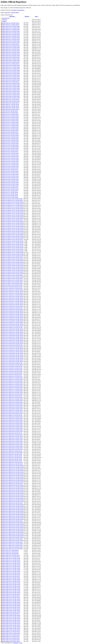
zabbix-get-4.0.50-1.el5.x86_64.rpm (10, 189)
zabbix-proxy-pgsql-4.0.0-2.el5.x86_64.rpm (11, 374)
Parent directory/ (5, 18)
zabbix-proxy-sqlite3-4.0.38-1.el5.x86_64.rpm (12, 518)
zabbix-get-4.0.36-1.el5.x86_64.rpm (10, 163)
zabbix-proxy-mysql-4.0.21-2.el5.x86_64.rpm (12, 313)
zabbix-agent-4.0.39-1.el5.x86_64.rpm (10, 80)
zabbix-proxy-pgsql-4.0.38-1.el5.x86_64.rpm (12, 430)
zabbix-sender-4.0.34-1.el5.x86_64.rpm (10, 604)
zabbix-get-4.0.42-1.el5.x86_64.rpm (10, 174)
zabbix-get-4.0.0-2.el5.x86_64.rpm (9, 111)
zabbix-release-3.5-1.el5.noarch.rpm (10, 550)
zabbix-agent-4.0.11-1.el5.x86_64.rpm (10, 28)
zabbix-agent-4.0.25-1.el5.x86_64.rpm (10, 56)
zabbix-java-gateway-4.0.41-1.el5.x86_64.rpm (12, 261)
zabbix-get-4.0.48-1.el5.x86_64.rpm (10, 184)
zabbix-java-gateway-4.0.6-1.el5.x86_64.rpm (12, 278)
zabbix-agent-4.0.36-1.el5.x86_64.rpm (10, 75)
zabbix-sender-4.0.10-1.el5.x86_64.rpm (10, 558)
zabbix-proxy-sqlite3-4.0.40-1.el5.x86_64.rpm (12, 522)
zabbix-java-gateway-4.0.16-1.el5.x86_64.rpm (12, 212)
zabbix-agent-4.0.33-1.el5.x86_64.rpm (10, 70)
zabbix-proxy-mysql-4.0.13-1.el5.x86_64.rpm (12, 295)
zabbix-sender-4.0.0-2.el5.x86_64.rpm (10, 555)
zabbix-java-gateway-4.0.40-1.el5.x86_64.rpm (12, 259)
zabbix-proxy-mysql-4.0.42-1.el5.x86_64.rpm (12, 350)
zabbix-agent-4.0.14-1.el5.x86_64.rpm (10, 33)
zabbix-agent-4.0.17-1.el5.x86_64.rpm (10, 38)
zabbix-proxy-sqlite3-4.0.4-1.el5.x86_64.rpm (12, 521)
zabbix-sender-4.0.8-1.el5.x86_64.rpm (10, 638)
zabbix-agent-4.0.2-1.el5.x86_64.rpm (10, 44)
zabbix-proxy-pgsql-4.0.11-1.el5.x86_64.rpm (12, 379)
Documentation (21, 10)
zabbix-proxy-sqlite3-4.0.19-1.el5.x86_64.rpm (12, 482)
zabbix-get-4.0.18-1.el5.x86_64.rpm (10, 129)
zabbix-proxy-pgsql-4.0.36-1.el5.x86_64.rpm (12, 426)
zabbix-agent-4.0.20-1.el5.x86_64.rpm (10, 46)
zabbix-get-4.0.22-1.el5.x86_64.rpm (10, 138)
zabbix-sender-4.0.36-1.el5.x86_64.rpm (10, 607)
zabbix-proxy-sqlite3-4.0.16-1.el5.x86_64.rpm (12, 475)
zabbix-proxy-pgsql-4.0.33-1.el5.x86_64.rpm (12, 422)
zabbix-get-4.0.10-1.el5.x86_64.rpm (10, 114)
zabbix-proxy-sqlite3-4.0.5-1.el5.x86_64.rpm (12, 539)
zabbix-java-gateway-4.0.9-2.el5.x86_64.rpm (12, 283)
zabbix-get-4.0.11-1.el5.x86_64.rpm (10, 116)
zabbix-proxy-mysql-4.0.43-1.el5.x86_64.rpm (12, 352)
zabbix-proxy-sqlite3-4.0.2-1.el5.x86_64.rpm (12, 483)
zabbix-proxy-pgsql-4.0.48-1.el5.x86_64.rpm (12, 448)
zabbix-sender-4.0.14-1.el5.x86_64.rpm (10, 565)
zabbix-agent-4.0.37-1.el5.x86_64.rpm (10, 77)
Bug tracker (7, 12)
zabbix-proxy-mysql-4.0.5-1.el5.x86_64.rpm (12, 363)
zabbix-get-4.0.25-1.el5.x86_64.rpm (10, 143)
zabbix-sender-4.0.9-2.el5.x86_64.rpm (10, 640)
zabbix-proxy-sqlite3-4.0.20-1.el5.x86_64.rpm (12, 485)
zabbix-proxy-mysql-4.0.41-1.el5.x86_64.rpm (12, 348)
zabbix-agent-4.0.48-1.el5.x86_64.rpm (10, 96)
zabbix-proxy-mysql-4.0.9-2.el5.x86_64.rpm (12, 371)
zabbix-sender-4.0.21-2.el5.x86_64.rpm (10, 581)
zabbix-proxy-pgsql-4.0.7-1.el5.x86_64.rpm (11, 456)
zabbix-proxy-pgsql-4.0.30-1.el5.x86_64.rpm (12, 417)
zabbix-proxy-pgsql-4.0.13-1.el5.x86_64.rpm (12, 383)
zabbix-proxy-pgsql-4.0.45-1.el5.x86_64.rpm (12, 443)
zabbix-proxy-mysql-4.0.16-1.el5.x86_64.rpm (12, 300)
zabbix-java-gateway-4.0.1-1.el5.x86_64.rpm (12, 200)
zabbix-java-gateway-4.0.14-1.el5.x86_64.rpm (12, 208)
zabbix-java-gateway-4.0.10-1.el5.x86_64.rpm (12, 202)
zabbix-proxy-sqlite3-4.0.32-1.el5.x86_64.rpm (12, 508)
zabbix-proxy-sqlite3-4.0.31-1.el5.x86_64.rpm (12, 506)
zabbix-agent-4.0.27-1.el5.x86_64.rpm (10, 59)
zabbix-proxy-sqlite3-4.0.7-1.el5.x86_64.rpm (12, 544)
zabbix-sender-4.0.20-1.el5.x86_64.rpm (10, 578)
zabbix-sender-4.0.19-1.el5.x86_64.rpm (10, 575)
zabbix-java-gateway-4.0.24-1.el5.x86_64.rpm (12, 230)
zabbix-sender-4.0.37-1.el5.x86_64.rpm (10, 609)
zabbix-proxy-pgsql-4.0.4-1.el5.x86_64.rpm (11, 433)
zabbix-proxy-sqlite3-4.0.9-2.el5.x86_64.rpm (12, 547)
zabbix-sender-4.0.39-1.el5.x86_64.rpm (10, 612)
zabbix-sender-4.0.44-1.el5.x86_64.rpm (10, 622)
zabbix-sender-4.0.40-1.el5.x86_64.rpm (10, 615)
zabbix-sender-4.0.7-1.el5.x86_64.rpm (10, 636)
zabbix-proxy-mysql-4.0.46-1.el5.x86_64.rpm (12, 357)
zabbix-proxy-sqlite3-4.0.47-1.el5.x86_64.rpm (12, 534)
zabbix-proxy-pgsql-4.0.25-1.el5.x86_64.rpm (12, 407)
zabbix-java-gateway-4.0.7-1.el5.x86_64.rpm (12, 280)
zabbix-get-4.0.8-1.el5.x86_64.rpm (9, 194)
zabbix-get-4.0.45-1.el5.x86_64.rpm (10, 179)
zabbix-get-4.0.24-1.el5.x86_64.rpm (10, 142)
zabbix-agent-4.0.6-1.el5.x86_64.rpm (10, 103)
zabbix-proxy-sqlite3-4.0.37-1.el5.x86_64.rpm (12, 516)
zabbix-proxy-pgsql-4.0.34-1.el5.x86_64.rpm (12, 423)
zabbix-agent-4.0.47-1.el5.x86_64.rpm (10, 95)
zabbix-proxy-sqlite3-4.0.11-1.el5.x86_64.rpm (12, 467)
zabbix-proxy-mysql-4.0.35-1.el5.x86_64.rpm (12, 337)
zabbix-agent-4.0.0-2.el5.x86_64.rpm (10, 23)
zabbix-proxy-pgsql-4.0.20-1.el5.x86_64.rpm (12, 397)
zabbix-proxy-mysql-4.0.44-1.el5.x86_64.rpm (12, 353)
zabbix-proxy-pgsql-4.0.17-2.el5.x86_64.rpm (12, 391)
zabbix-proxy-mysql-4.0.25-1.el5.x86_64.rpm (12, 319)
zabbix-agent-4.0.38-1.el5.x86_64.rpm (10, 78)
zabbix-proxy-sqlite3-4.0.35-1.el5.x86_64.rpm (12, 513)
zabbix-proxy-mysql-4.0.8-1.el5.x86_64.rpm (12, 370)
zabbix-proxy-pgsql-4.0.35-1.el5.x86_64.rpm (12, 425)
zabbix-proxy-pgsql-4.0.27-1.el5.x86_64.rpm (12, 410)
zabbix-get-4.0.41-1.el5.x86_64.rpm (10, 173)
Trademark (16, 643)
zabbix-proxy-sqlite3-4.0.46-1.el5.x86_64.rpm (12, 532)
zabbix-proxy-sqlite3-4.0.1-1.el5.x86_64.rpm (12, 464)
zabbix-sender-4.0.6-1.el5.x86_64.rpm (10, 635)
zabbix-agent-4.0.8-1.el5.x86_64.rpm (10, 106)
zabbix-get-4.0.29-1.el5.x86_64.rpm (10, 150)
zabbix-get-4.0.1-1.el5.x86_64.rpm (9, 112)
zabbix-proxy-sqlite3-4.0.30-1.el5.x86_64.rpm (12, 505)
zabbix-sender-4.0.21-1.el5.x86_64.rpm (10, 579)
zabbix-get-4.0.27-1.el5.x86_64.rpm (10, 147)
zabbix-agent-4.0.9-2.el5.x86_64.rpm (10, 108)
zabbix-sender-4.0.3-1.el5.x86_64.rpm (10, 596)
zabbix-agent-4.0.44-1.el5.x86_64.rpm (10, 90)
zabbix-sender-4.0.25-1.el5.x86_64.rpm (10, 588)
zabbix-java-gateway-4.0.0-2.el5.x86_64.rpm (12, 199)
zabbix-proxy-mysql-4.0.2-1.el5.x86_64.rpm (12, 308)
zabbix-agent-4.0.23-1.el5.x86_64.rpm (10, 52)
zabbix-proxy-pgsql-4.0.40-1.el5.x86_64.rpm (12, 435)
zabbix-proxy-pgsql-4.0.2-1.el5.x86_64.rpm (11, 396)
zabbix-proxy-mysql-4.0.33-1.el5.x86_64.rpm (12, 334)
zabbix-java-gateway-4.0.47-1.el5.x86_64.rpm (12, 270)
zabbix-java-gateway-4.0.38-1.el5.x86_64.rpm (12, 254)
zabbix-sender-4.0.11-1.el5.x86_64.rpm (10, 560)
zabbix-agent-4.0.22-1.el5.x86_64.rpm (10, 51)
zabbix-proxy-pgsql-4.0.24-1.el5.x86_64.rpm (12, 405)
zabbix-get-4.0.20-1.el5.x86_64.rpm (10, 134)
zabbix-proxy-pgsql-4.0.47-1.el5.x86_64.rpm (12, 446)
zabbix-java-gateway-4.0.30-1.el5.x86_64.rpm (12, 241)
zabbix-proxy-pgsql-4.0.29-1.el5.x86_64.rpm (12, 413)
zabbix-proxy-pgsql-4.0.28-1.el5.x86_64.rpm (12, 412)
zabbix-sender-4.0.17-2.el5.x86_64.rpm (10, 571)
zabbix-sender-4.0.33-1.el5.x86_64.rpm (10, 602)
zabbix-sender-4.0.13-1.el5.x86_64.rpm (10, 563)
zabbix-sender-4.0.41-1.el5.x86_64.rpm (10, 617)
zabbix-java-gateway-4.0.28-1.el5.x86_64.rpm (12, 236)
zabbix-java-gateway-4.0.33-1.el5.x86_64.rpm (12, 246)
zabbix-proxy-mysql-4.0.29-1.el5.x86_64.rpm (12, 326)
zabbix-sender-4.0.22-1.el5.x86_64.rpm (10, 583)
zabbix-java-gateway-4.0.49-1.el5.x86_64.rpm (12, 274)
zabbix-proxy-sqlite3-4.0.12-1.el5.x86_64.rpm (12, 469)
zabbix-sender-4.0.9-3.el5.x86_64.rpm (10, 641)
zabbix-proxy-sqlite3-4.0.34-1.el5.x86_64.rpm (12, 511)
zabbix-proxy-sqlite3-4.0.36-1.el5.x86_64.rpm (12, 514)
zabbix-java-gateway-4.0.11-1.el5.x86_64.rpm (12, 204)
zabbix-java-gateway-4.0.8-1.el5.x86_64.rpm (12, 282)
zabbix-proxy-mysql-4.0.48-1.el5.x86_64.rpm (12, 360)
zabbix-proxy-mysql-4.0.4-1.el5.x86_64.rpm (12, 345)
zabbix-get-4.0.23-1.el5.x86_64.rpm (10, 140)
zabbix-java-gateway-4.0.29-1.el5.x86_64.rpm (12, 238)
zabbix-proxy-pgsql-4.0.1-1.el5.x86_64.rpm (11, 376)
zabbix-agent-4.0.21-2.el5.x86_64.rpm (10, 49)
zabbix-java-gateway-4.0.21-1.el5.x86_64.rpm (12, 223)
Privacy (21, 643)
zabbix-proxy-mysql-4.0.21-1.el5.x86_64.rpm (12, 311)
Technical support (15, 12)
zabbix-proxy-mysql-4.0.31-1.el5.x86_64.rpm (12, 330)
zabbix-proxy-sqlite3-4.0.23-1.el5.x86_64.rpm (12, 492)
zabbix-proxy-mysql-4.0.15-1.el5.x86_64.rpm (12, 298)
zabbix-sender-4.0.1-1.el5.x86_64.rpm (10, 557)
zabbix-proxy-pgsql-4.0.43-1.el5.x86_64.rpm (12, 440)
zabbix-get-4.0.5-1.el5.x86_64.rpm (9, 187)
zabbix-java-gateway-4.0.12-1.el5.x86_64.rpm (12, 205)
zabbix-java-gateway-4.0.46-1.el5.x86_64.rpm (12, 269)
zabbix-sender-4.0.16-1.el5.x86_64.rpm (10, 568)
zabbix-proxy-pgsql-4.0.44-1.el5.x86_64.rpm (12, 441)
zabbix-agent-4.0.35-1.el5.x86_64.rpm (10, 73)
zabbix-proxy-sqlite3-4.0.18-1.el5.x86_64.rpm (12, 480)
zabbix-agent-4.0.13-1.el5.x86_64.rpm (10, 31)
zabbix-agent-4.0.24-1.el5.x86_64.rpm (10, 54)
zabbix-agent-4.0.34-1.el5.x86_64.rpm (10, 72)
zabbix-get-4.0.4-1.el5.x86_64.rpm (9, 169)
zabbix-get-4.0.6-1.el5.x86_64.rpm (9, 191)
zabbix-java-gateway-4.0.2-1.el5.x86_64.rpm (12, 220)
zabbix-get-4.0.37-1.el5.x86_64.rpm (10, 165)
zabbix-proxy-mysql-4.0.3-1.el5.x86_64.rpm (12, 327)
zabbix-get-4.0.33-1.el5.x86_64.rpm (10, 158)
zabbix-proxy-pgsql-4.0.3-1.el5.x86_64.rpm (11, 415)
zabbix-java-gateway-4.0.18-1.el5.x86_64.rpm (12, 217)
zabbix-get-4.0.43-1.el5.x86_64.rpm (10, 176)
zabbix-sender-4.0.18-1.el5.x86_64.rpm (10, 573)
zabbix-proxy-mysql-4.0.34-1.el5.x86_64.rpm (12, 335)
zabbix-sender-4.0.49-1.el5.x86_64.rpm (10, 630)
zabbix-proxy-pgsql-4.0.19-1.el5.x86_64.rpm (12, 394)
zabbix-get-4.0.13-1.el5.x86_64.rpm (10, 119)
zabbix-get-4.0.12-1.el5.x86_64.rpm (10, 117)
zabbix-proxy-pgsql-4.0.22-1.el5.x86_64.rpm (12, 402)
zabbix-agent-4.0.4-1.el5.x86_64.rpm (10, 82)
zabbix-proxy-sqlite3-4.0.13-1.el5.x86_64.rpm (12, 470)
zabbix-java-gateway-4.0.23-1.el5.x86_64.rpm (12, 228)
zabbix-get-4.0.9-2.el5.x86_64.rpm (9, 195)
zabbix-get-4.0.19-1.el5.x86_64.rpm (10, 130)
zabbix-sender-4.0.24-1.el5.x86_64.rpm (10, 586)
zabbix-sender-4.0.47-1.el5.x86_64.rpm (10, 627)
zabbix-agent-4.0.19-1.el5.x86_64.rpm (10, 42)
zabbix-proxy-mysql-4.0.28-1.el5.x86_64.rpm (12, 324)
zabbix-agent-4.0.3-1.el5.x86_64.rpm (10, 64)
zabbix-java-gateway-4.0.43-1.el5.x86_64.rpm (12, 264)
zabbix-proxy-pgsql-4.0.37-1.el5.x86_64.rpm (12, 428)
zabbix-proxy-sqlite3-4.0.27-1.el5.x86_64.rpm (12, 498)
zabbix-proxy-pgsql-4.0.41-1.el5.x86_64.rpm (12, 436)
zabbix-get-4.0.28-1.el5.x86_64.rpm (10, 148)
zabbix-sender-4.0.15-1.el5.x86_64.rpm (10, 566)
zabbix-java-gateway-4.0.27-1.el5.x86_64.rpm (12, 234)
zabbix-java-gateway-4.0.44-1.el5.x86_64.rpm (12, 265)
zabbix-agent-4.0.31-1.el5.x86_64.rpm (10, 67)
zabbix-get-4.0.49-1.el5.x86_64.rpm (10, 186)
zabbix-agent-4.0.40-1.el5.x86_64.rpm (10, 83)
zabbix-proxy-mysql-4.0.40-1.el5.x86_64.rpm (12, 347)
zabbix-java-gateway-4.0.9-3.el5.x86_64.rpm (12, 285)
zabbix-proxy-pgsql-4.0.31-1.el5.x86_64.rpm (12, 418)
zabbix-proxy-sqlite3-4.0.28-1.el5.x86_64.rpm (12, 500)
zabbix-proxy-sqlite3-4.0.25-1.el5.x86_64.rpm (12, 495)
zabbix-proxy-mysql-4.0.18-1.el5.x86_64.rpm (12, 304)
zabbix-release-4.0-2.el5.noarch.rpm (10, 553)
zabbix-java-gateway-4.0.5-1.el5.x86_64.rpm (12, 275)
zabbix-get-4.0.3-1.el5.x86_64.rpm (9, 152)
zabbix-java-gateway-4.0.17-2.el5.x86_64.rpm (12, 215)
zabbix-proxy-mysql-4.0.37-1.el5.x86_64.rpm (12, 340)
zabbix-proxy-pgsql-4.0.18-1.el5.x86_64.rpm (12, 392)
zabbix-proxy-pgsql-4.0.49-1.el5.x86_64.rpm (12, 449)
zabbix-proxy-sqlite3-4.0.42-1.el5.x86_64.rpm (12, 526)
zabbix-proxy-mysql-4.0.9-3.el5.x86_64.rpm (12, 373)
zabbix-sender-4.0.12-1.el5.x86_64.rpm (10, 562)
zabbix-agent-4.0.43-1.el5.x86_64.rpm (10, 88)
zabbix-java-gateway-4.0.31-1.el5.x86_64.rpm (12, 243)
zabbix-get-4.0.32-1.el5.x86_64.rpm (10, 156)
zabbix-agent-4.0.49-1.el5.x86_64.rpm (10, 98)
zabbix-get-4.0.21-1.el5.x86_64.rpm (10, 135)
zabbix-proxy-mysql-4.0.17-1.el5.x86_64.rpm (12, 301)
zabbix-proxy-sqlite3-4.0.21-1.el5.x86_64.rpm (12, 487)
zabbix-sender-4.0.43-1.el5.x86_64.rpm (10, 620)
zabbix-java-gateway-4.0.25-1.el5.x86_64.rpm (12, 231)
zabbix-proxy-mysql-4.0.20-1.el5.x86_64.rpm (12, 309)
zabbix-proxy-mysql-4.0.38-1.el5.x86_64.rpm (12, 342)
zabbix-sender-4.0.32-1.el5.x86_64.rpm (10, 601)
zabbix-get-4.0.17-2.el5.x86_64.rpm (10, 127)
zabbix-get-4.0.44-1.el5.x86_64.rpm (10, 178)
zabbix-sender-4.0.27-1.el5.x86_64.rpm (10, 591)
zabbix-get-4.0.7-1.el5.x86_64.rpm (9, 192)
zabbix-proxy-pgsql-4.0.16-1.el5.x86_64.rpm (12, 387)
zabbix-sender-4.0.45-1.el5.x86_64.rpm (10, 623)
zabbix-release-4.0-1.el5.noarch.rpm (10, 552)
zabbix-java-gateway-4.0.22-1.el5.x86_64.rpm (12, 226)
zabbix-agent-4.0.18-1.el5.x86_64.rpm (10, 41)
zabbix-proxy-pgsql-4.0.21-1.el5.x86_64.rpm (12, 399)
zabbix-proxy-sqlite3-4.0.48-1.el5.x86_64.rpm (12, 536)
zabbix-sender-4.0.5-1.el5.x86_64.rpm (10, 632)
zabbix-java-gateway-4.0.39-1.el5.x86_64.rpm (12, 256)
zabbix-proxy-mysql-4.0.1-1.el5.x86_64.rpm (12, 288)
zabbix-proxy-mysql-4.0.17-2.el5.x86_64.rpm (12, 303)
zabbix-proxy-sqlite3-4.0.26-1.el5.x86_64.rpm (12, 496)
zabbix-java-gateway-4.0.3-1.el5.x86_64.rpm (12, 239)
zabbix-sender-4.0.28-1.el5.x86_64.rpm (10, 592)
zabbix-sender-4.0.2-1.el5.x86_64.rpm (10, 576)
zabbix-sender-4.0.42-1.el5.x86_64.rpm (10, 618)
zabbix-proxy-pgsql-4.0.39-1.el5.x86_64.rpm (12, 431)
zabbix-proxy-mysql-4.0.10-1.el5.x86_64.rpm (12, 290)
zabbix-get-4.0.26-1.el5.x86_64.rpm (10, 145)
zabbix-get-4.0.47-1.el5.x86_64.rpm (10, 182)
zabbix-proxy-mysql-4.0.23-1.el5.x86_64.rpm (12, 316)
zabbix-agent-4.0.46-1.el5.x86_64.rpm (10, 93)
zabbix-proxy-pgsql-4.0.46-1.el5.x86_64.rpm (12, 444)
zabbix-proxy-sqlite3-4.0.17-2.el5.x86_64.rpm (12, 479)
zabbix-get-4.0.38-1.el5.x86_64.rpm (10, 166)
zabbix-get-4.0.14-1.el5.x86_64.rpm (10, 121)
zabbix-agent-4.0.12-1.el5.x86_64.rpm (10, 29)
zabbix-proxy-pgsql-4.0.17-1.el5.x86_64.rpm (12, 389)
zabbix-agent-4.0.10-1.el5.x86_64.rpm (10, 26)
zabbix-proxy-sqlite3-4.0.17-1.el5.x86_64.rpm (12, 477)
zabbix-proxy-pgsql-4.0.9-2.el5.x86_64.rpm (11, 459)
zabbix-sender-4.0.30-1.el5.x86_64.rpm (10, 597)
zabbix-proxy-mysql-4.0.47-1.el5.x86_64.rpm (12, 358)
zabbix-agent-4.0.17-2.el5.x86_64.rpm (10, 39)
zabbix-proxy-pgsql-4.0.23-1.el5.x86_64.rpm (12, 404)
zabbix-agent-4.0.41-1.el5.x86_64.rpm (10, 85)
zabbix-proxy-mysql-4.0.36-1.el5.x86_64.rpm (12, 339)
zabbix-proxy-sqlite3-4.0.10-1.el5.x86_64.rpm (12, 466)
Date (36, 16)
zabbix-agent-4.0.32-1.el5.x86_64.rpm (10, 69)
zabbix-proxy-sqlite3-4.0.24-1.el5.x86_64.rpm (12, 493)
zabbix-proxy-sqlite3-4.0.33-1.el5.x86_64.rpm (12, 509)
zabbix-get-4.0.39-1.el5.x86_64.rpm (10, 168)
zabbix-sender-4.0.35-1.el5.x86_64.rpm (10, 605)
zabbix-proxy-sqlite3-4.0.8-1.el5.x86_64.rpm (12, 545)
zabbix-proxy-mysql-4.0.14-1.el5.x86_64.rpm (12, 296)
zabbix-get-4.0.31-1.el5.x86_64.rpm (10, 155)
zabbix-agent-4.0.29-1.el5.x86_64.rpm (10, 62)
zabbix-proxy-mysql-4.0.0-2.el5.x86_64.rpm (12, 287)
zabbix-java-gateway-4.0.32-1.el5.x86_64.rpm (12, 244)
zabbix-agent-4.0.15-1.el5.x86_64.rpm (10, 34)
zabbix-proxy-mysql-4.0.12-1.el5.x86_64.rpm (12, 293)
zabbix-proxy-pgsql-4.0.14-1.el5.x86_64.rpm (12, 384)
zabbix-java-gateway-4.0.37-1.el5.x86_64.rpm (12, 252)
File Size (27, 16)
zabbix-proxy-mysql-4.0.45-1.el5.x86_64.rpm (12, 355)
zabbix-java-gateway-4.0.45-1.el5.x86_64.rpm (12, 267)
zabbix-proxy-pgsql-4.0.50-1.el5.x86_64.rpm (12, 453)
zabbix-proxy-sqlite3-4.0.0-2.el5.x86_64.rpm (12, 462)
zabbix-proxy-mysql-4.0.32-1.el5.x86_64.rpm (12, 332)
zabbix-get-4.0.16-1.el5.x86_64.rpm (10, 124)
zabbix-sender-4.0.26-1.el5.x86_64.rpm (10, 589)
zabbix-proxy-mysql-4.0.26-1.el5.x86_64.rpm (12, 321)
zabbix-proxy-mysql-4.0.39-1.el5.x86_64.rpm (12, 344)
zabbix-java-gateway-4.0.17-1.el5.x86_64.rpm (12, 213)
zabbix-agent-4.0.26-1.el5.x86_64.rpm (10, 57)
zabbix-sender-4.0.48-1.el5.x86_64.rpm (10, 628)
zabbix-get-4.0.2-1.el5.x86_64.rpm (9, 132)
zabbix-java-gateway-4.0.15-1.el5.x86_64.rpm (12, 210)
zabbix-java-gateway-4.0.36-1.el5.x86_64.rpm (12, 251)
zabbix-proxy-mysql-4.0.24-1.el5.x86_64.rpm (12, 317)
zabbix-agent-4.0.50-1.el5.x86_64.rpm (10, 101)
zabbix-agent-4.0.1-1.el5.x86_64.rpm (10, 25)
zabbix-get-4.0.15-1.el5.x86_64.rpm (10, 122)
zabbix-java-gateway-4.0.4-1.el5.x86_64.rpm (12, 257)
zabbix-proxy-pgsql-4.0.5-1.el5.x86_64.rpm (11, 451)
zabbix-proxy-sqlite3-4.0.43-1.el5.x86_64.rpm (12, 527)
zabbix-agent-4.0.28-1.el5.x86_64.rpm (10, 60)
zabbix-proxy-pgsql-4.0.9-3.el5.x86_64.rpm (11, 461)
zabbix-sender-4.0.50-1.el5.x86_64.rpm (10, 633)
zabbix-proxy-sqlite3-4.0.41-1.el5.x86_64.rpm (12, 524)
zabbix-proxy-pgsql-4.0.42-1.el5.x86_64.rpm (12, 438)
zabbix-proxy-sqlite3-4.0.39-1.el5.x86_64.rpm (12, 519)
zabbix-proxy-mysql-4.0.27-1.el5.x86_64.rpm (12, 322)
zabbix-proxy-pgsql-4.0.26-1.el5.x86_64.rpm (12, 409)
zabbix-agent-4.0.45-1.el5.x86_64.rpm (10, 91)
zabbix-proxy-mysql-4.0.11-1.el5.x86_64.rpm (12, 291)
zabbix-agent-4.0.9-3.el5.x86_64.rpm (10, 109)
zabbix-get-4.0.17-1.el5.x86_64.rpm (10, 125)
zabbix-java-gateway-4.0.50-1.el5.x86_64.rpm (12, 277)
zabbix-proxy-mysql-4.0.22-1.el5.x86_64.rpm (12, 314)
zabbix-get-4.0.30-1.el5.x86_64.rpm (10, 153)
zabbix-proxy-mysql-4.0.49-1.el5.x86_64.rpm (12, 361)
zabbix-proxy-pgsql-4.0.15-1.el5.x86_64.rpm (12, 386)
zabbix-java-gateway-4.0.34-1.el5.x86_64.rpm (12, 248)
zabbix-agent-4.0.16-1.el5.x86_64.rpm (10, 36)
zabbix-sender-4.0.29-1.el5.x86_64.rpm (10, 594)
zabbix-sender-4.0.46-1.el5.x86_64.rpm (10, 625)
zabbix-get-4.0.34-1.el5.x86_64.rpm (10, 160)
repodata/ (4, 21)
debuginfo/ (4, 20)
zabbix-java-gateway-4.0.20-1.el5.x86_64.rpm (12, 221)
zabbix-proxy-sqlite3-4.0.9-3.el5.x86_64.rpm (12, 549)
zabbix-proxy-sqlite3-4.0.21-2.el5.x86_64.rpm (12, 488)
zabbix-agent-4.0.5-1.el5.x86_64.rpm (10, 99)
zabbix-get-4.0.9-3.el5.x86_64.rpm (9, 197)
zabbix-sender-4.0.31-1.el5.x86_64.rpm (10, 599)
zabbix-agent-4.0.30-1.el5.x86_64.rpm (10, 65)
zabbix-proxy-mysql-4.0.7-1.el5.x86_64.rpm (12, 368)
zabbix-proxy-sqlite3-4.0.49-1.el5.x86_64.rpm (12, 537)
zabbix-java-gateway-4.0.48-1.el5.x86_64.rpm (12, 272)
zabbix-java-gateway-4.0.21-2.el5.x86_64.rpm (12, 225)
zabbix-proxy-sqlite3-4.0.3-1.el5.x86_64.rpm (12, 503)
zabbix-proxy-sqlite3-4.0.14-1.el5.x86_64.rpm (12, 472)
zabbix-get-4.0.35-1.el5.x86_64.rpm (10, 161)
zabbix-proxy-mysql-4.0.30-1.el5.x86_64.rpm (12, 329)
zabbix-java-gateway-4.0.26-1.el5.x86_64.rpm (12, 233)
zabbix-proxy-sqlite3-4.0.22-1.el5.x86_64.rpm (12, 490)
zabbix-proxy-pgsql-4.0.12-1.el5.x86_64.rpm (12, 381)
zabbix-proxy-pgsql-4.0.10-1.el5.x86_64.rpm (12, 378)
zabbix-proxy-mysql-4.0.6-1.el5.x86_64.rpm (12, 366)
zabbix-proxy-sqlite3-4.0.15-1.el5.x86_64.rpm (12, 474)
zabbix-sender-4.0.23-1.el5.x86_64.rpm (10, 584)
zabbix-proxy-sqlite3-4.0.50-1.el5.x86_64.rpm (12, 540)
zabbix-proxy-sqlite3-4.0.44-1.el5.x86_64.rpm (12, 529)
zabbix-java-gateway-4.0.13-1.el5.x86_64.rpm (12, 207)
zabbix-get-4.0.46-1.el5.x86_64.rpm (10, 181)
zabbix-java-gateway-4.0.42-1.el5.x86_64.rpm (12, 262)
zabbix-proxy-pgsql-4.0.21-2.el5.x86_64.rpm (12, 400)
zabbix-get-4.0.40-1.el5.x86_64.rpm (10, 171)
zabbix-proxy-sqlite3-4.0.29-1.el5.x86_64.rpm (12, 501)
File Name (11, 16)
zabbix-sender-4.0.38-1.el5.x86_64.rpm (10, 610)
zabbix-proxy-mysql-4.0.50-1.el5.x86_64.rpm (12, 365)
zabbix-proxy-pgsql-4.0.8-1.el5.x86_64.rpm (11, 457)
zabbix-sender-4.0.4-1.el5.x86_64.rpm (10, 614)
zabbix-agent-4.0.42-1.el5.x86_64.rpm (10, 86)
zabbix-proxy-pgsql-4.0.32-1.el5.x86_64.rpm (12, 420)
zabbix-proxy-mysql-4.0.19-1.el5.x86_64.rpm (12, 306)
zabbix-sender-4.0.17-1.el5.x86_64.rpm (10, 570)
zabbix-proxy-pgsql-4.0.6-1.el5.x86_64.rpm (11, 454)
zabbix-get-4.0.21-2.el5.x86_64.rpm (10, 137)
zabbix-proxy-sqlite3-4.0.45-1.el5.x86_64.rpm (12, 531)
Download (14, 10)
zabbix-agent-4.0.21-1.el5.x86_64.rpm (10, 47)
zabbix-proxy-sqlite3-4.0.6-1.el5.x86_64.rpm (12, 542)
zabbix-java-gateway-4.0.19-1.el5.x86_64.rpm (12, 218)
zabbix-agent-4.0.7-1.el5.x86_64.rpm (10, 104)
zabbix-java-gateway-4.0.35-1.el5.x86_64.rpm (12, 249)
